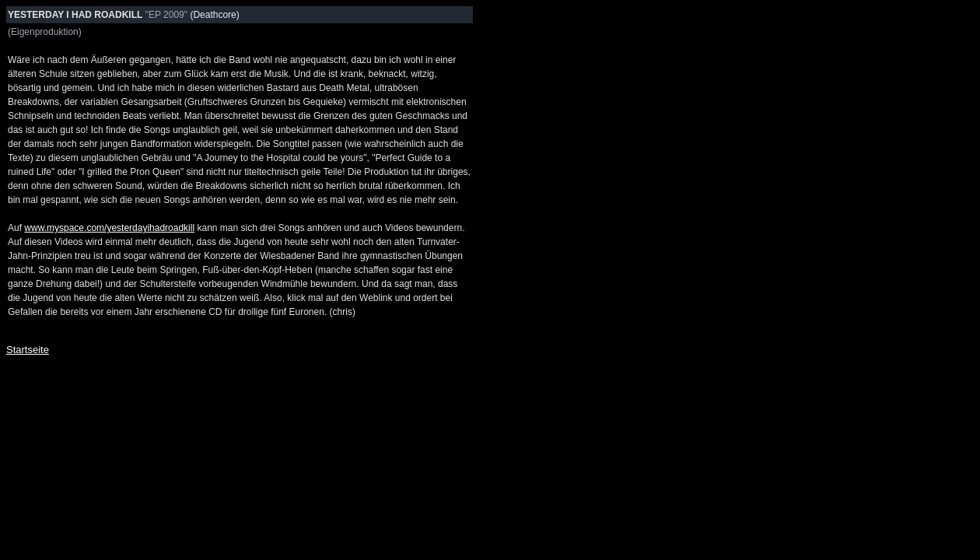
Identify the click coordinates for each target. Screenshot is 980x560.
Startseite (28, 350)
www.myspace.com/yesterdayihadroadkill (109, 228)
